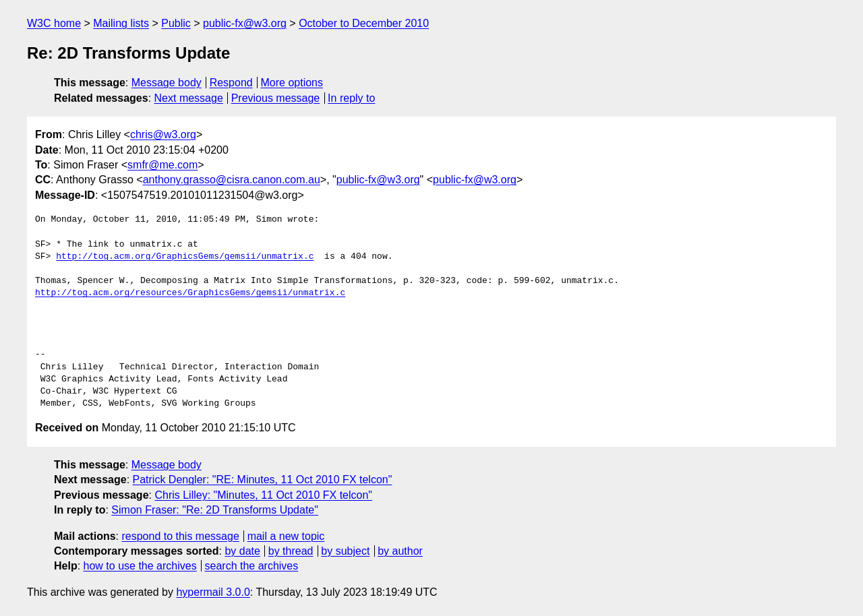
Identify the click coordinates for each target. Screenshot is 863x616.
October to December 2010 (364, 23)
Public (176, 23)
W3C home (54, 23)
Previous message (276, 98)
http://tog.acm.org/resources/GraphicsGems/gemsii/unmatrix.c (190, 293)
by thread (291, 551)
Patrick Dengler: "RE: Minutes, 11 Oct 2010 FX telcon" (263, 480)
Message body (167, 83)
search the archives (252, 566)
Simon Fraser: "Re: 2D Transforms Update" (215, 510)
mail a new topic (286, 536)
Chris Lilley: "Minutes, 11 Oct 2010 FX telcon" (263, 495)
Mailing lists (121, 23)
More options (292, 83)
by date (242, 551)
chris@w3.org (163, 134)
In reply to (351, 98)
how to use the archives (140, 566)
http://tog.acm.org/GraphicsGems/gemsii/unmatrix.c (185, 257)
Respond (231, 83)
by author (400, 551)
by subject (345, 551)
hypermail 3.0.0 (213, 592)
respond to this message (180, 536)
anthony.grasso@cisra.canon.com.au (232, 180)
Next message (189, 98)
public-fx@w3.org (245, 23)
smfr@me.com (162, 165)
